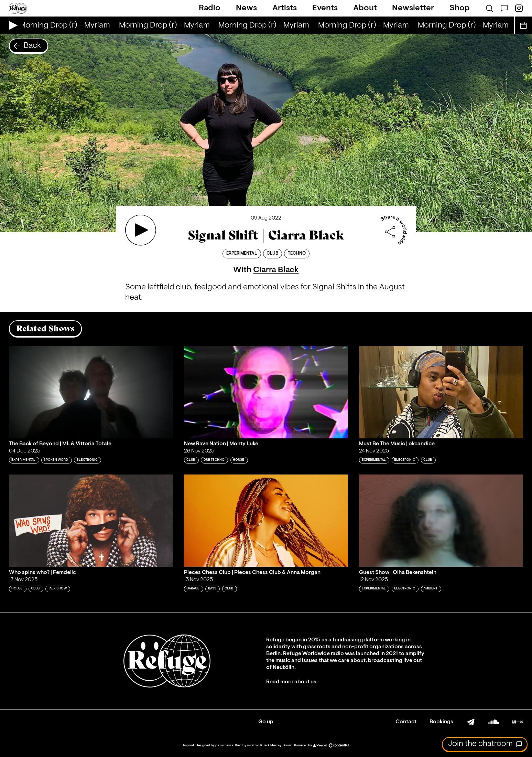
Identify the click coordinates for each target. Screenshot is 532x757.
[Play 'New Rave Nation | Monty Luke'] (266, 392)
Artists (285, 8)
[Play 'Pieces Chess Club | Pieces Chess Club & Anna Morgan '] (266, 521)
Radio (210, 8)
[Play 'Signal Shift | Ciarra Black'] (141, 230)
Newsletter (413, 8)
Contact (406, 722)
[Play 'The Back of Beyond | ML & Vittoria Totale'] (91, 392)
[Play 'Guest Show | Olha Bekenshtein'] (441, 521)
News (246, 8)
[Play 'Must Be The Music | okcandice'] (441, 392)
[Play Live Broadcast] (12, 25)
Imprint (189, 745)
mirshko (253, 745)
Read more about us (291, 682)
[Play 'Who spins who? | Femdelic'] (91, 521)
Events (325, 8)
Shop (460, 8)
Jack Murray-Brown (278, 745)
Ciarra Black (276, 270)
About (365, 8)
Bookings (441, 722)
